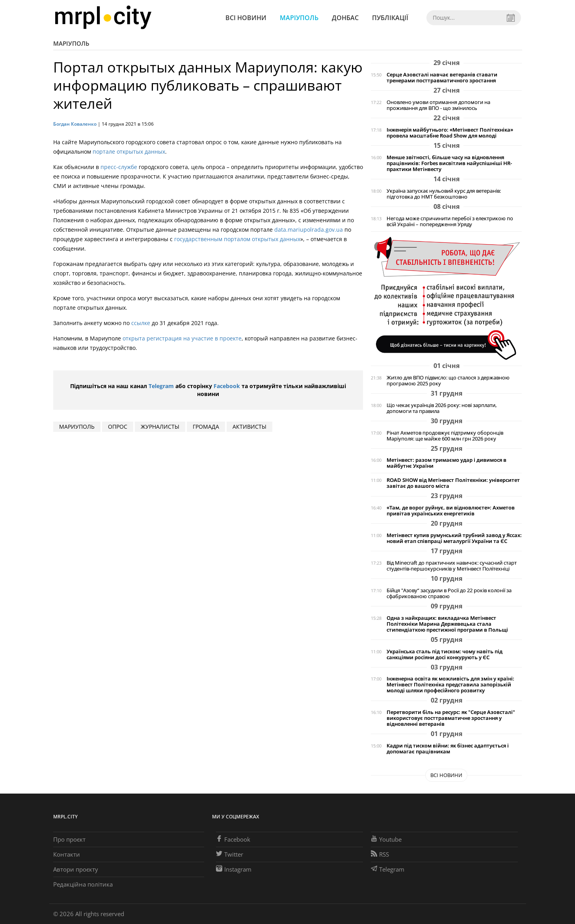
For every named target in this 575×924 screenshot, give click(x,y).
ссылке (141, 323)
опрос (118, 427)
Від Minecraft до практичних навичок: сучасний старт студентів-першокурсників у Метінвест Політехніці (452, 566)
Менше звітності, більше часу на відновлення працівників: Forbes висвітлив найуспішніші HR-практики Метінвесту (449, 163)
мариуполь (77, 427)
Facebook (227, 386)
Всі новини (246, 18)
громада (206, 427)
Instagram (234, 869)
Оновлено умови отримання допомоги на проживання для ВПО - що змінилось (438, 105)
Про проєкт (69, 839)
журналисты (160, 427)
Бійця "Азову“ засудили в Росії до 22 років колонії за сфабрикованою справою (449, 593)
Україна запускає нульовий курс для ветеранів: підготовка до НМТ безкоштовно (444, 194)
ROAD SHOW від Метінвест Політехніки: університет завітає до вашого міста (453, 483)
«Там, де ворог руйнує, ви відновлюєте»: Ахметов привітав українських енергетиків (451, 511)
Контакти (67, 854)
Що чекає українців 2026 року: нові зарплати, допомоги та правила (442, 408)
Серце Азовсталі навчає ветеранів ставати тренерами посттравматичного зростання (442, 78)
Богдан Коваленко (75, 124)
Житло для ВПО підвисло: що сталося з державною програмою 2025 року (448, 381)
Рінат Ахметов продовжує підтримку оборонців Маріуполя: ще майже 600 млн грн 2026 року (445, 436)
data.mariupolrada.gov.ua (309, 230)
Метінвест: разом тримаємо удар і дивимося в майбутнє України (447, 463)
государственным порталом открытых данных (237, 239)
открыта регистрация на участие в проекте (182, 338)
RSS (380, 854)
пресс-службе (119, 167)
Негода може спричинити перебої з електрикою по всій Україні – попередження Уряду (450, 221)
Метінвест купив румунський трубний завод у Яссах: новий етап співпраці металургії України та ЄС (454, 538)
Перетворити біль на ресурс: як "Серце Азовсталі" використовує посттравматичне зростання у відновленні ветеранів (451, 718)
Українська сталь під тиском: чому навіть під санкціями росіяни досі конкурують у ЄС (445, 654)
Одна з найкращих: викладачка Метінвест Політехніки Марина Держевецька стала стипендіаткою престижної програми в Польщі (447, 624)
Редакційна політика (83, 884)
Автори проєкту (76, 869)
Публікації (390, 18)
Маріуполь (299, 18)
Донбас (345, 18)
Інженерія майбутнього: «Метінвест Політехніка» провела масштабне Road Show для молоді (450, 133)
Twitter (230, 854)
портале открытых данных (129, 152)
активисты (249, 427)
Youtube (386, 839)
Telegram (161, 386)
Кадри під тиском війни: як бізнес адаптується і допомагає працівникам (448, 749)
